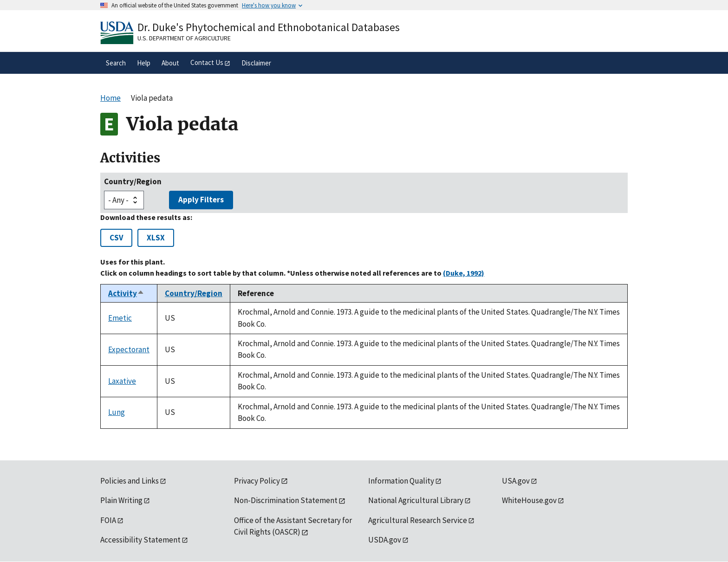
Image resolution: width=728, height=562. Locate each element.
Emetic (120, 318)
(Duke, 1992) (464, 273)
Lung (117, 412)
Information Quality (401, 481)
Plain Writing (121, 500)
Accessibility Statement (140, 540)
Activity (126, 293)
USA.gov (516, 481)
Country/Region (133, 181)
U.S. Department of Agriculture (184, 38)
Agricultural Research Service (418, 520)
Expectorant (129, 349)
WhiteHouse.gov (529, 500)
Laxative (122, 381)
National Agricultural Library (416, 500)
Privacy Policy (257, 481)
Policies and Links (130, 481)
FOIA (108, 520)
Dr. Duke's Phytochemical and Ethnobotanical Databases (269, 27)
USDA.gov (385, 540)
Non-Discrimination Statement (286, 500)
